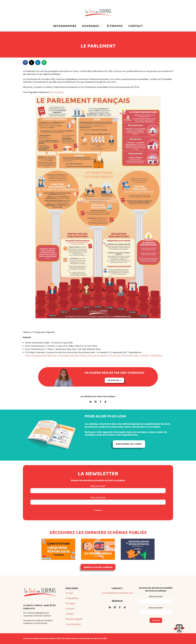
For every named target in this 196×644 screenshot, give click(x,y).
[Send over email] (44, 63)
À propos (115, 27)
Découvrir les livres (129, 444)
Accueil (69, 593)
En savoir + (114, 380)
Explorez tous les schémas (98, 567)
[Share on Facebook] (25, 63)
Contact (136, 27)
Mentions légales (74, 619)
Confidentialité (73, 624)
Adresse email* (98, 486)
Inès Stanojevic (57, 92)
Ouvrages (90, 27)
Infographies (65, 27)
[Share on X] (32, 63)
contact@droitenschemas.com (117, 593)
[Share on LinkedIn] (38, 63)
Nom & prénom (98, 498)
